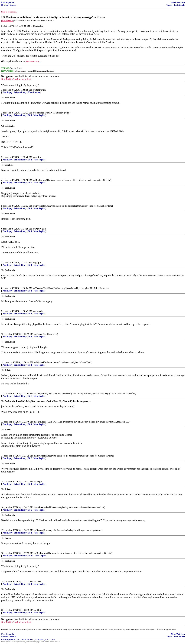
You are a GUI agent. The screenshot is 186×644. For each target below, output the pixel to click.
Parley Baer (41, 229)
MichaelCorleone (44, 362)
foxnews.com (32, 61)
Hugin (39, 482)
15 (2, 482)
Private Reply (20, 92)
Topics (169, 5)
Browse (5, 5)
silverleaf (40, 206)
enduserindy (42, 507)
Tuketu (39, 288)
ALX (39, 610)
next (24, 79)
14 (2, 456)
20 (2, 610)
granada (39, 311)
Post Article (179, 5)
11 (2, 362)
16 (2, 507)
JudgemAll (41, 394)
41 (20, 79)
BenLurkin (40, 90)
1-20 (8, 79)
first (3, 79)
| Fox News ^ (7, 20)
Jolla (39, 581)
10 (2, 334)
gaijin (38, 157)
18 (2, 553)
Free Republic (8, 2)
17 (2, 530)
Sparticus (40, 113)
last (29, 79)
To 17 (31, 556)
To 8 (30, 396)
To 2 (30, 183)
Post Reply (7, 92)
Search (13, 5)
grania (39, 334)
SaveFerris (41, 422)
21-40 (15, 79)
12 (2, 394)
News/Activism (178, 2)
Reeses (40, 530)
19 (2, 581)
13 (2, 422)
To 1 (30, 115)
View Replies (34, 92)
